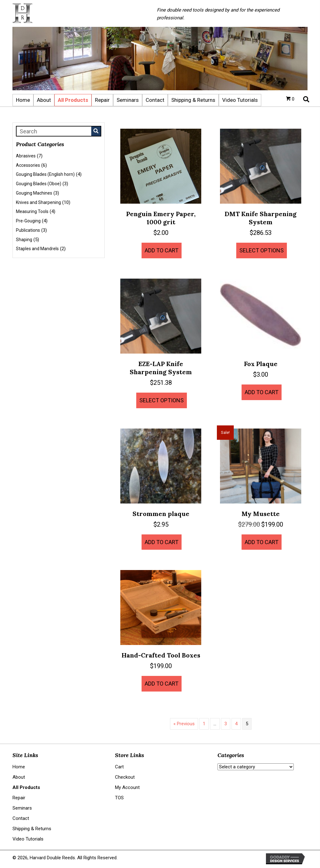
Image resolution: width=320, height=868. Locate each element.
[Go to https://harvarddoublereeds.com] (78, 13)
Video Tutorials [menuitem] (28, 839)
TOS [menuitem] (119, 798)
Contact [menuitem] (21, 818)
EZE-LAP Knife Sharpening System (161, 368)
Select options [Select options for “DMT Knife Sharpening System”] (262, 250)
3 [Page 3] (226, 724)
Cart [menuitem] (119, 767)
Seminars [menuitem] (22, 808)
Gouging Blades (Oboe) (39, 184)
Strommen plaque (161, 514)
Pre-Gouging (28, 221)
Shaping (24, 240)
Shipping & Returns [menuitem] (32, 829)
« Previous (184, 724)
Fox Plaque (261, 364)
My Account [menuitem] (127, 787)
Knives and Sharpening (38, 202)
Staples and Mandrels (37, 249)
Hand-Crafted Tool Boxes (161, 655)
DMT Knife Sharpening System (261, 218)
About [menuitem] (19, 777)
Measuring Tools (32, 211)
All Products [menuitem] (26, 787)
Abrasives (26, 156)
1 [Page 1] (204, 724)
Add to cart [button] (162, 250)
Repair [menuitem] (19, 798)
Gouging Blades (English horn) (45, 174)
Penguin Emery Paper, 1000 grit (161, 218)
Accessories (28, 165)
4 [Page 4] (236, 724)
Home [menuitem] (19, 767)
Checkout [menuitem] (125, 777)
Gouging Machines (34, 193)
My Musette (261, 514)
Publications (28, 230)
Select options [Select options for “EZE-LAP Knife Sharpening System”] (162, 400)
